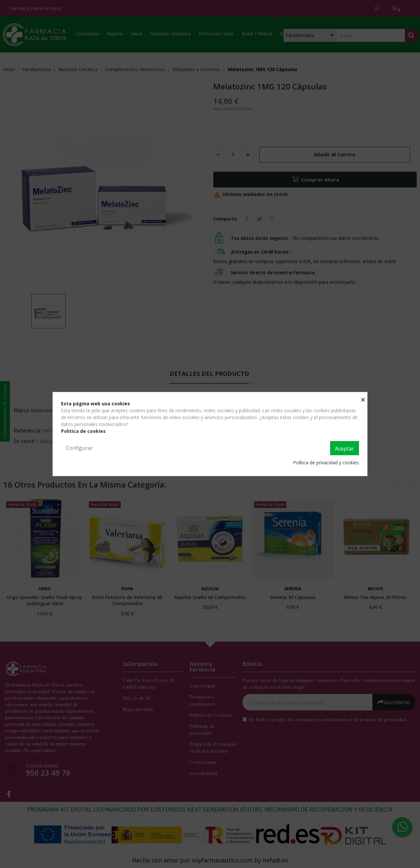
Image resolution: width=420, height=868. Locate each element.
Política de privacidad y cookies (326, 463)
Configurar (79, 448)
